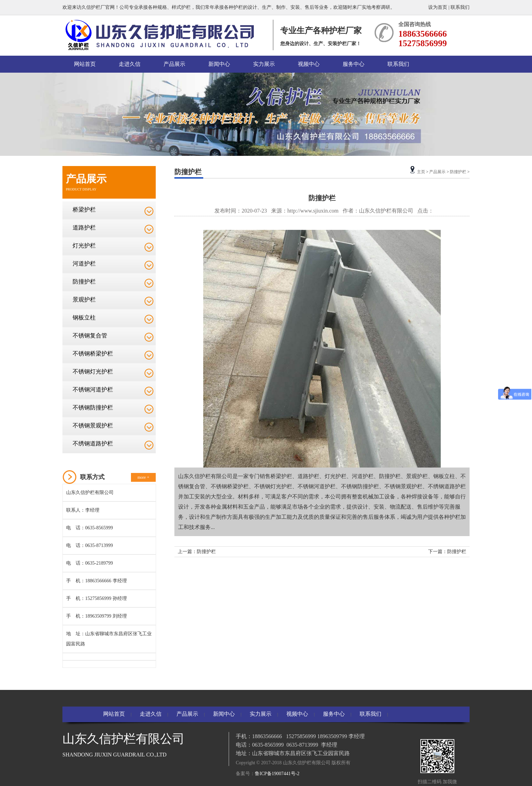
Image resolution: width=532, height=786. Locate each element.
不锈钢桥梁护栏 (93, 354)
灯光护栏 (84, 246)
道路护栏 (84, 228)
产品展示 (174, 64)
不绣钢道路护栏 (93, 444)
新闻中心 (219, 64)
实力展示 (264, 64)
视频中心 (309, 64)
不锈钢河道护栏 (93, 390)
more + (143, 477)
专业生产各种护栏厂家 (321, 31)
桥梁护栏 (84, 210)
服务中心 (354, 64)
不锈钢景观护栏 (93, 426)
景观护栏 (84, 300)
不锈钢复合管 (90, 336)
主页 (421, 172)
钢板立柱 (84, 318)
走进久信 (130, 64)
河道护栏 (84, 264)
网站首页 (85, 64)
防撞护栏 (84, 282)
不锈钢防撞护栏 (93, 408)
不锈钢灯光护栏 (93, 372)
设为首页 (438, 7)
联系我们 (460, 7)
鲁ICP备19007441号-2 (277, 774)
